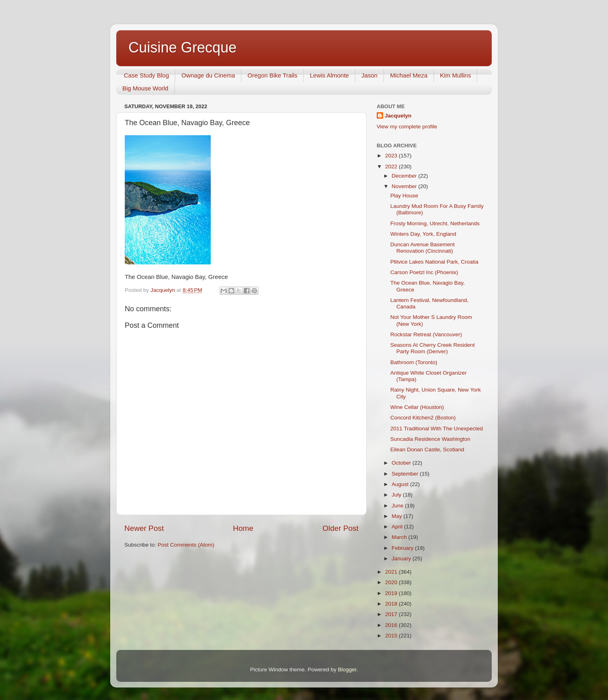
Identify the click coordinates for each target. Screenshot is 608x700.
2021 (392, 572)
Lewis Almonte (329, 75)
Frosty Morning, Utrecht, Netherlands (435, 223)
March (400, 537)
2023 (392, 156)
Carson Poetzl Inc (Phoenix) (424, 272)
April (398, 527)
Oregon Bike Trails (272, 75)
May (397, 516)
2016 (392, 625)
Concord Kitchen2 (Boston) (423, 418)
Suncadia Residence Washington (430, 439)
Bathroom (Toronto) (414, 362)
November (405, 186)
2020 (392, 582)
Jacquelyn (398, 116)
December (405, 176)
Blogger (347, 670)
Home (243, 528)
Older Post (341, 528)
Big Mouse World (145, 88)
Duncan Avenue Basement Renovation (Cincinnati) (423, 248)
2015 (392, 636)
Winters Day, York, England (423, 234)
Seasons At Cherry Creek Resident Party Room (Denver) (433, 348)
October (402, 463)
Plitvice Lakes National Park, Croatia (434, 262)
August (401, 484)
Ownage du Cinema (208, 75)
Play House (404, 196)
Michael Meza (409, 75)
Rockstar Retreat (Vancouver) (426, 334)
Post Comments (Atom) (186, 545)
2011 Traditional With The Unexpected (437, 429)
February (403, 548)
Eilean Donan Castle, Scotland (427, 450)
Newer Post (144, 528)
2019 (392, 593)
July (397, 495)
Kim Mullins (456, 75)
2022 (392, 167)
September (406, 474)
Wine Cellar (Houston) (417, 407)
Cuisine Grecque (182, 47)
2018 (392, 604)
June (398, 506)
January (402, 559)
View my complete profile (407, 127)
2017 (392, 614)
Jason (369, 75)
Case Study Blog (147, 75)
